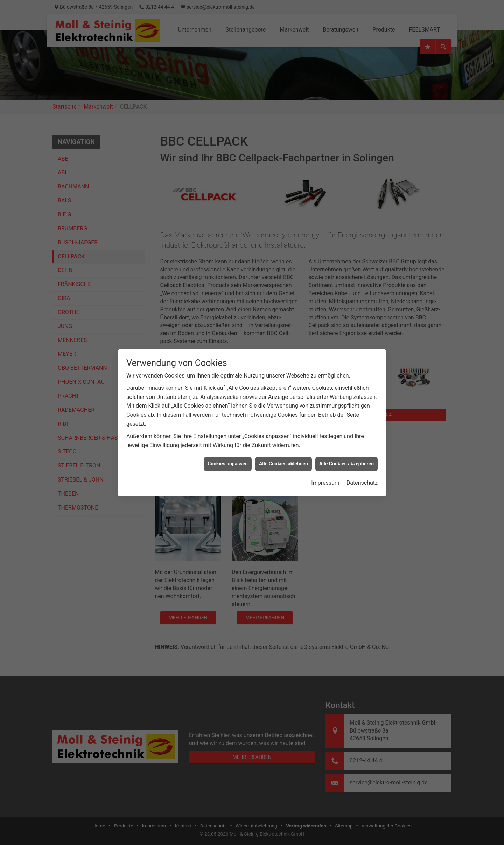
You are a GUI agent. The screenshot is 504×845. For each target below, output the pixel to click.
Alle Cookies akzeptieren (346, 447)
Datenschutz (362, 466)
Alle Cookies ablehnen (283, 447)
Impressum (325, 466)
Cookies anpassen (228, 447)
